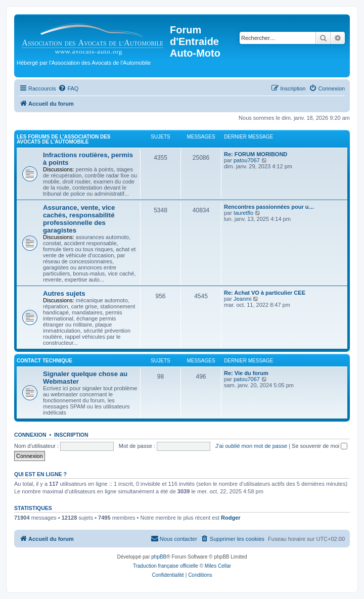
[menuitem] (68, 88)
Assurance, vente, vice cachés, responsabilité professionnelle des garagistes (79, 219)
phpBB (159, 557)
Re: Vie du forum (246, 373)
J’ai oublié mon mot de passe (251, 446)
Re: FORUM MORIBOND (256, 154)
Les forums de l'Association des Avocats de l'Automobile (64, 139)
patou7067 (247, 160)
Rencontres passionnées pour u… (269, 207)
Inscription (71, 435)
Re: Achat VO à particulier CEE (265, 293)
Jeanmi (242, 299)
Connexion (30, 435)
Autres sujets (64, 293)
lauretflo (243, 213)
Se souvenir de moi (320, 446)
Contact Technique (44, 361)
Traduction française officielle (166, 566)
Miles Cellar (218, 566)
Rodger (231, 518)
